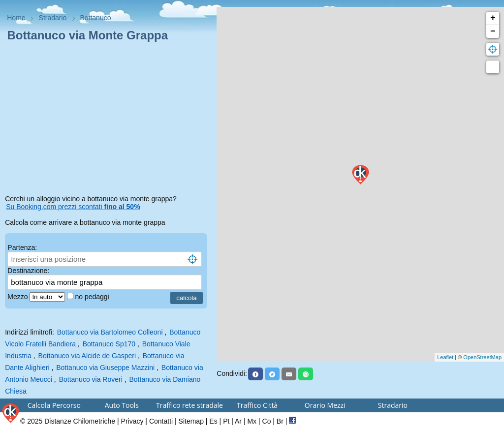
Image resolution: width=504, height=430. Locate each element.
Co (267, 421)
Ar (238, 421)
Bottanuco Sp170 (109, 344)
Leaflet (445, 357)
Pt (226, 421)
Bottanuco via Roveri (91, 379)
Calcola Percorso (54, 405)
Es (213, 421)
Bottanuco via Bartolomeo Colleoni (110, 332)
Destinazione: (28, 271)
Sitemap (191, 421)
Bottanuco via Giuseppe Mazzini (105, 368)
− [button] (493, 31)
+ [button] (493, 18)
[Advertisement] (108, 120)
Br (280, 421)
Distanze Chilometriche (80, 421)
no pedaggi (93, 297)
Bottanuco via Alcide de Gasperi (87, 356)
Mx (252, 421)
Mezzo (18, 297)
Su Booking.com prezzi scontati (73, 207)
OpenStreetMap (482, 357)
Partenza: (22, 247)
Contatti (161, 421)
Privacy (132, 421)
